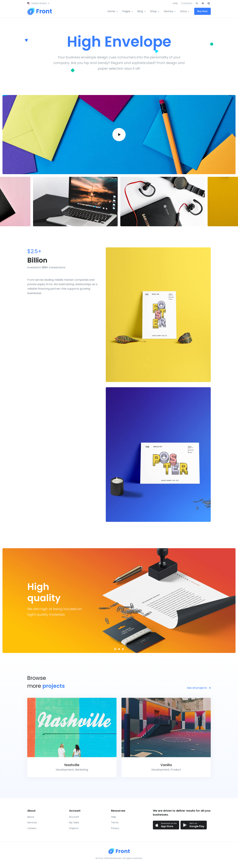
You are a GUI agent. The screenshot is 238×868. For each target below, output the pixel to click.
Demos (168, 11)
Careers (32, 828)
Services (32, 822)
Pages (126, 11)
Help (175, 3)
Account (74, 817)
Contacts (187, 3)
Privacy (115, 828)
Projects (74, 828)
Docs (183, 11)
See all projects (199, 688)
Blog (140, 11)
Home (111, 11)
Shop (153, 11)
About (31, 817)
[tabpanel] (119, 600)
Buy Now (202, 11)
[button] (38, 3)
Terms (115, 822)
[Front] (40, 11)
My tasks (74, 822)
